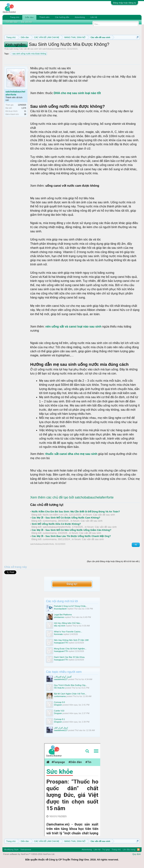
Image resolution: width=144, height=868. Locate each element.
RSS (138, 850)
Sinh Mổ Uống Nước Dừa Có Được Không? (56, 524)
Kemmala (58, 634)
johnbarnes (59, 617)
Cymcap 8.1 (59, 719)
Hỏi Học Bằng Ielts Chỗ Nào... (68, 623)
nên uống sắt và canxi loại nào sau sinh (73, 327)
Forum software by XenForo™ (29, 854)
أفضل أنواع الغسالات (63, 677)
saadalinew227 (61, 679)
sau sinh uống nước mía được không (29, 54)
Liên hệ (94, 17)
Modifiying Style (11, 850)
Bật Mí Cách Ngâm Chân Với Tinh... (70, 694)
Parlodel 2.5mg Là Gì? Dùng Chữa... (71, 606)
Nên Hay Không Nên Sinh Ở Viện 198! (71, 640)
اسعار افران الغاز (61, 728)
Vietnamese (26, 850)
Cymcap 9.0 (59, 702)
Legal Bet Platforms (63, 615)
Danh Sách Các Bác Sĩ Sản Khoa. (69, 657)
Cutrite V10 (59, 711)
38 (25, 114)
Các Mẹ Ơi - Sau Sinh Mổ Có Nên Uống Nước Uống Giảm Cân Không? (72, 530)
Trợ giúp (106, 850)
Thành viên (44, 17)
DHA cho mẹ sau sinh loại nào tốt (77, 93)
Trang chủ (15, 17)
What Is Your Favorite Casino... (68, 632)
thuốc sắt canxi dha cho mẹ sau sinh (71, 454)
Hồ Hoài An (59, 688)
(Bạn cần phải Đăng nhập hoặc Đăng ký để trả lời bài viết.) (113, 561)
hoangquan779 (61, 643)
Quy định (137, 854)
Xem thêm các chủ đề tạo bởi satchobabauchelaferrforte (72, 497)
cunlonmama (50, 521)
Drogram (58, 705)
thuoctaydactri (60, 609)
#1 (136, 545)
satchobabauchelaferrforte (54, 49)
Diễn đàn (29, 17)
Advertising (80, 17)
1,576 (24, 108)
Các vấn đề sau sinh (29, 49)
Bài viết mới (27, 22)
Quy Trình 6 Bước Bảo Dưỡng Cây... (71, 685)
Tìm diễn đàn (12, 22)
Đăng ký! (72, 584)
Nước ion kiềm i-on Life (55, 515)
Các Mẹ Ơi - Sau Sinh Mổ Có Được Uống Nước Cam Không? (66, 518)
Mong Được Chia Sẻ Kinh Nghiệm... (70, 649)
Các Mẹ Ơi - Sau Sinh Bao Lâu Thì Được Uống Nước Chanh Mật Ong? (71, 536)
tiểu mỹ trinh (60, 626)
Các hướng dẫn (62, 17)
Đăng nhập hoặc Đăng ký (125, 3)
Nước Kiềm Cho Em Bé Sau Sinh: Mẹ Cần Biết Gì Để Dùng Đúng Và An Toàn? (76, 512)
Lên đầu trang (129, 850)
